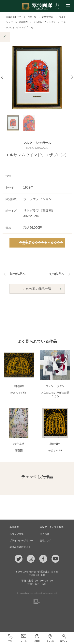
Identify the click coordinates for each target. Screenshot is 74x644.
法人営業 (45, 534)
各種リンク (46, 541)
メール (24, 638)
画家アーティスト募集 (52, 527)
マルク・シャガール (37, 143)
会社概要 (14, 527)
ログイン (64, 638)
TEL (10, 638)
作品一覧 (32, 17)
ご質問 (37, 638)
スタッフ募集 (17, 534)
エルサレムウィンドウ (44, 22)
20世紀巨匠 (48, 17)
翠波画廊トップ (14, 17)
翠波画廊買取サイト (20, 547)
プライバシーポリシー (21, 541)
